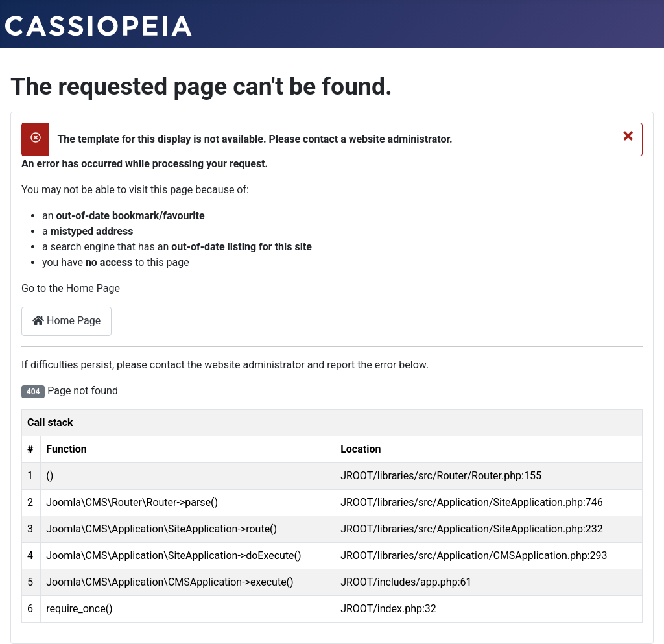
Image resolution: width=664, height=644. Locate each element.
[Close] (628, 136)
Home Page (66, 321)
